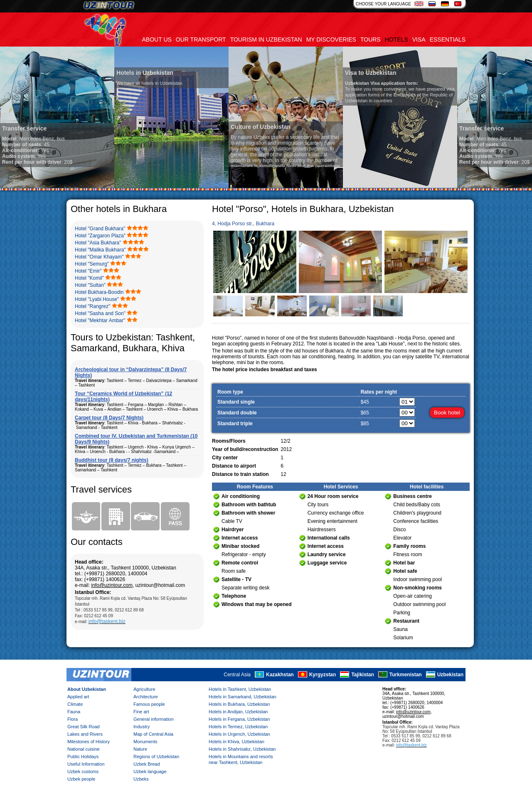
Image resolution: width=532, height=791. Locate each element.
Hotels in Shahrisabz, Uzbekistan (242, 749)
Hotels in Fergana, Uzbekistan (239, 719)
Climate (75, 704)
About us (157, 39)
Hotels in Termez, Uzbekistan (238, 727)
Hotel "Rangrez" (92, 306)
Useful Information (86, 764)
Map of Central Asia (153, 734)
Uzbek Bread (147, 764)
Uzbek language (150, 771)
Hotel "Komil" (89, 278)
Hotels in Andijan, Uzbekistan (238, 712)
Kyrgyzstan (323, 675)
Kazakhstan (280, 675)
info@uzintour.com (112, 585)
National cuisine (84, 749)
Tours (371, 39)
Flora (73, 719)
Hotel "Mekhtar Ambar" (100, 320)
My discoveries (331, 39)
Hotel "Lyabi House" (97, 299)
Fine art (141, 712)
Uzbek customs (83, 771)
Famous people (149, 704)
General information (154, 719)
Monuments (145, 742)
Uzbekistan (450, 675)
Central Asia (237, 675)
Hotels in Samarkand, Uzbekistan (243, 697)
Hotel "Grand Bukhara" (100, 229)
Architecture (146, 697)
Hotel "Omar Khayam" (99, 257)
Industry (142, 727)
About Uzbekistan (87, 689)
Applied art (78, 697)
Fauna (74, 712)
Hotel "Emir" (88, 271)
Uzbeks (141, 779)
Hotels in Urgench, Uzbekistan (239, 734)
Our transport (201, 39)
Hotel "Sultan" (90, 285)
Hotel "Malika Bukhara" (100, 250)
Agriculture (144, 689)
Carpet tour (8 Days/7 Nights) (109, 418)
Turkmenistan (406, 675)
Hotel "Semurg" (92, 264)
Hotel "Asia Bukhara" (98, 243)
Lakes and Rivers (85, 734)
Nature (140, 749)
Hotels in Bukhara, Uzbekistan (239, 704)
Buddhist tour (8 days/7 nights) (112, 460)
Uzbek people (81, 779)
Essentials (448, 39)
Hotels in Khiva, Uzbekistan (236, 742)
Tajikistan (362, 675)
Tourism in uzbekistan (266, 39)
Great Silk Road (84, 727)
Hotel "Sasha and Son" (100, 313)
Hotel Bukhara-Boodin (99, 292)
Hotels (397, 39)
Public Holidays (83, 757)
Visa (419, 39)
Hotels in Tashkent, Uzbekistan (240, 689)
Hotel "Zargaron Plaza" (100, 236)
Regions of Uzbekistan (156, 757)
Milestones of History (89, 742)
